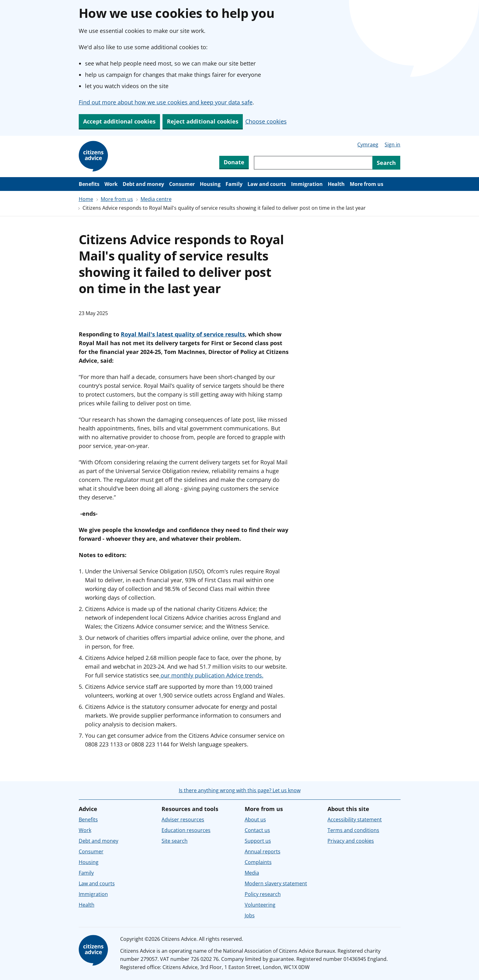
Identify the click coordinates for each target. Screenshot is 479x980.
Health (336, 184)
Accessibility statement (355, 819)
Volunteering (260, 905)
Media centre (156, 199)
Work (111, 184)
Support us (258, 841)
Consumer (182, 184)
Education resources (186, 830)
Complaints (258, 862)
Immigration (307, 184)
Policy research (263, 894)
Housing (210, 184)
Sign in (392, 145)
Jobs (250, 915)
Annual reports (263, 851)
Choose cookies (266, 121)
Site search (175, 841)
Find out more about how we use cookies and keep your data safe (166, 102)
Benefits (89, 184)
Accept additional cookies (119, 121)
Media (252, 873)
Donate (234, 162)
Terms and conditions (353, 830)
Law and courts (267, 184)
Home (86, 199)
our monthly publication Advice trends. (211, 675)
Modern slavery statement (276, 883)
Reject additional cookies (203, 121)
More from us (367, 184)
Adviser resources (183, 819)
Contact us (257, 830)
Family (234, 184)
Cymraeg (368, 145)
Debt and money (143, 184)
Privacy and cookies (351, 841)
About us (255, 819)
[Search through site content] (313, 163)
